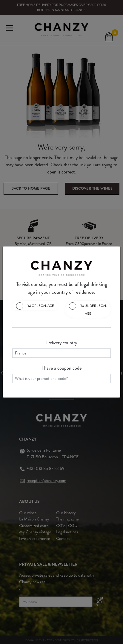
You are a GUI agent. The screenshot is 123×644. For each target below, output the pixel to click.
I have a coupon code (61, 368)
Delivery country (62, 343)
